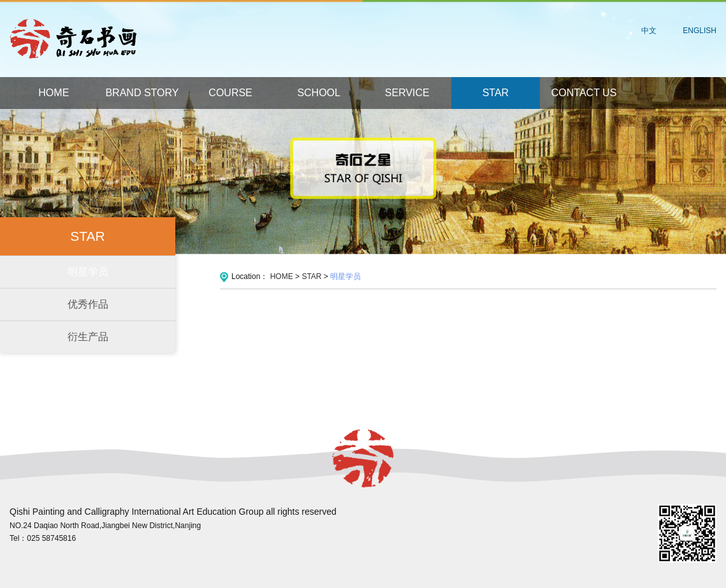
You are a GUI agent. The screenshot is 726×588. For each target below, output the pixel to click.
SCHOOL (319, 93)
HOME (54, 93)
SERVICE (407, 93)
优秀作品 (88, 304)
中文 (649, 31)
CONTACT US (584, 93)
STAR (496, 93)
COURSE (230, 93)
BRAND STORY (142, 93)
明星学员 (88, 272)
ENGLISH (700, 31)
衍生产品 (88, 337)
